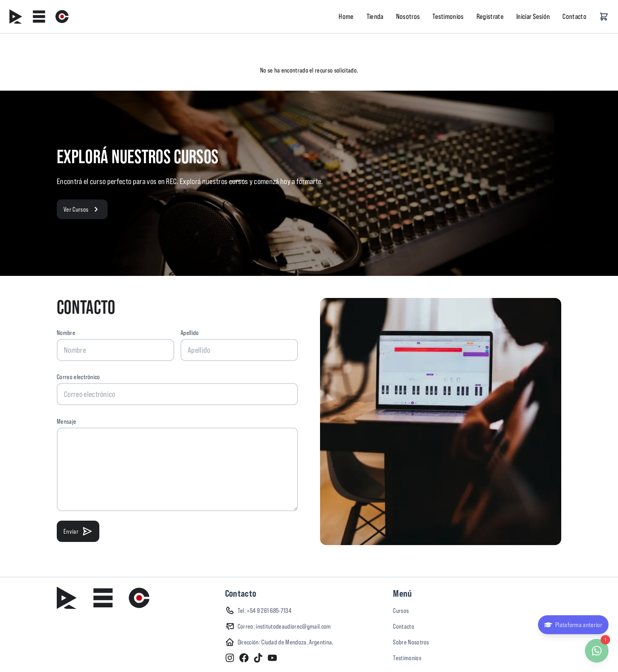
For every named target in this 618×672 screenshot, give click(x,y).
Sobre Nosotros (411, 642)
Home (346, 16)
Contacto (574, 16)
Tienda (375, 16)
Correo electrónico (78, 377)
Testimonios (448, 16)
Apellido (190, 333)
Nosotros (408, 16)
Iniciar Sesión (533, 16)
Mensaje (66, 421)
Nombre (66, 333)
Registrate (490, 16)
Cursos (401, 611)
